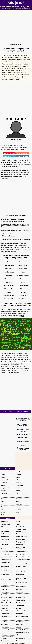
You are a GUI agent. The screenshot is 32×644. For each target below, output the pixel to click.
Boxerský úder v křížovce (5, 571)
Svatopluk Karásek (22, 536)
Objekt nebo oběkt (6, 560)
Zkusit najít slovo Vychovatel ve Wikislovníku (15, 240)
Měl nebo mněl (20, 554)
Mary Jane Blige (9, 299)
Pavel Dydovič (5, 536)
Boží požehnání (21, 539)
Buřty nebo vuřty (6, 549)
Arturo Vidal (20, 624)
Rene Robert (20, 592)
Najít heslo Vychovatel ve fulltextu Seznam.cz (16, 230)
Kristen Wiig (4, 600)
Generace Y (23, 445)
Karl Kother (20, 614)
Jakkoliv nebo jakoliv (22, 551)
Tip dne (18, 521)
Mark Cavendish (6, 619)
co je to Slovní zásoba (11, 160)
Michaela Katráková (7, 597)
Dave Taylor (20, 589)
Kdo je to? (16, 3)
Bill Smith (19, 608)
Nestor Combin (5, 630)
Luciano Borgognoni (22, 616)
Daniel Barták (20, 527)
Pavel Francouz (9, 272)
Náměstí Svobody (6, 542)
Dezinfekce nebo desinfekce (21, 548)
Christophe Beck (6, 539)
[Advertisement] (16, 26)
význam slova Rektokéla (9, 164)
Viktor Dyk (23, 292)
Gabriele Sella (5, 611)
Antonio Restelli (5, 608)
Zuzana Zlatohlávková (23, 275)
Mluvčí (23, 282)
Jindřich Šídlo (9, 269)
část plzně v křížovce (22, 572)
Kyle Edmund (20, 622)
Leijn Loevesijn (5, 616)
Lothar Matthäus (23, 286)
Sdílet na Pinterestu (9, 153)
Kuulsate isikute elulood (23, 434)
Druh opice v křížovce (7, 584)
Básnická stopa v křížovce (21, 567)
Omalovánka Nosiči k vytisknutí (23, 430)
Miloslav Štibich (9, 289)
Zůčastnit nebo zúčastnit (23, 560)
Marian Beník (23, 265)
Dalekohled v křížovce (7, 580)
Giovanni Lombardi (22, 611)
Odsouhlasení (5, 545)
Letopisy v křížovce (22, 587)
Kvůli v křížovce (5, 587)
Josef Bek (23, 279)
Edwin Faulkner (21, 619)
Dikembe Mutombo (6, 603)
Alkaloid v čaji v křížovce (5, 563)
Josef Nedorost (23, 269)
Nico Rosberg (5, 624)
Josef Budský (5, 534)
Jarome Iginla (5, 592)
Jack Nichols (4, 605)
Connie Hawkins (21, 600)
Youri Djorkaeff (21, 630)
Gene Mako (4, 622)
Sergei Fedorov (5, 595)
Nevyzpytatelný (21, 542)
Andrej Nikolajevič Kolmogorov (23, 425)
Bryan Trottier (5, 589)
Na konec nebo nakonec (7, 557)
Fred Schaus (20, 603)
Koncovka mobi (23, 437)
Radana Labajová (21, 597)
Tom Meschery (20, 605)
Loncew (18, 534)
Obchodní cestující (9, 286)
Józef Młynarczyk (6, 627)
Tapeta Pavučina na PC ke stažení (23, 419)
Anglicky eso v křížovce (23, 564)
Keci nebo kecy (5, 554)
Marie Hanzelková (9, 265)
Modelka (23, 289)
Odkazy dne (4, 527)
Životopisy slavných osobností (23, 449)
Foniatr (23, 272)
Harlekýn (9, 282)
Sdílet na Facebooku (23, 156)
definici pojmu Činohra (8, 162)
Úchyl (9, 292)
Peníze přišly (20, 545)
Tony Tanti (19, 595)
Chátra (9, 262)
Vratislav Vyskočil (9, 296)
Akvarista (9, 275)
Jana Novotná (23, 262)
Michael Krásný (9, 279)
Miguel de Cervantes (23, 441)
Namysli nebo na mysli (23, 557)
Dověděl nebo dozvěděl (7, 551)
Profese (21, 316)
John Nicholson (5, 614)
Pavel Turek (23, 299)
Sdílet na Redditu (23, 153)
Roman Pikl (23, 296)
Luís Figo (19, 627)
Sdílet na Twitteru (9, 156)
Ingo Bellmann (5, 531)
